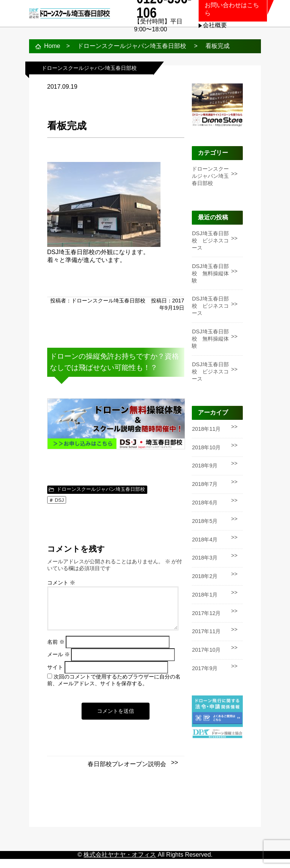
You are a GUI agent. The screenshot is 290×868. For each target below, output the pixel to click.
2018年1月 (205, 595)
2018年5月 (205, 521)
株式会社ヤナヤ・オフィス (120, 864)
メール (59, 664)
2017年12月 (206, 613)
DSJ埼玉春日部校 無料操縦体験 (210, 273)
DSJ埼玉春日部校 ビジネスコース (210, 241)
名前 (56, 651)
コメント (61, 583)
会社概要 (215, 25)
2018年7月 (205, 484)
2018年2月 (205, 576)
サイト (55, 676)
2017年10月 (206, 650)
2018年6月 (205, 503)
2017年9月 (205, 668)
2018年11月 (206, 429)
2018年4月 (205, 540)
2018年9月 (205, 466)
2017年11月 (206, 631)
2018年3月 (205, 558)
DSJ (59, 500)
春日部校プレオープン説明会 (127, 773)
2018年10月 (206, 447)
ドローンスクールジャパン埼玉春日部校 (101, 489)
